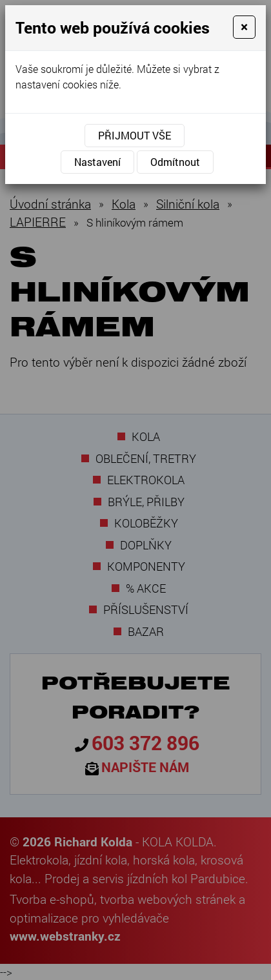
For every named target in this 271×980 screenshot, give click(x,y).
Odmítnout (175, 162)
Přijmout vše (135, 135)
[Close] (244, 27)
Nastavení (97, 162)
